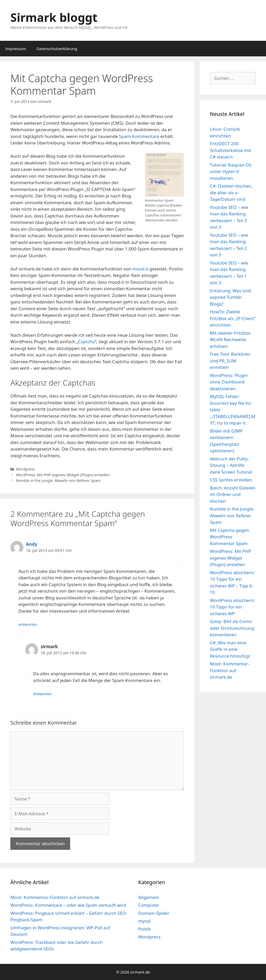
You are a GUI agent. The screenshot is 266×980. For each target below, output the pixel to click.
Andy (32, 544)
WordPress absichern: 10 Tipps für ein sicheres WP (232, 607)
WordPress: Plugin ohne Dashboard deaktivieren (229, 382)
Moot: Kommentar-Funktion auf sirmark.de (230, 670)
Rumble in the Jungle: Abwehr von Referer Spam (58, 481)
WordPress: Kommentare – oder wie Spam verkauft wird (68, 905)
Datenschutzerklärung (57, 49)
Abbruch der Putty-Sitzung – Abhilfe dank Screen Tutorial (231, 465)
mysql (144, 921)
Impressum (16, 49)
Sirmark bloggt (54, 17)
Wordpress (26, 469)
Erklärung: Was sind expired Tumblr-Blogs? (230, 297)
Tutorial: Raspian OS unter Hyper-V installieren (231, 171)
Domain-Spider (154, 913)
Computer (149, 905)
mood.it (140, 269)
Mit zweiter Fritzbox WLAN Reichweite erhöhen (230, 340)
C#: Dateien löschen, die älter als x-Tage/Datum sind (231, 193)
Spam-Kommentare (139, 136)
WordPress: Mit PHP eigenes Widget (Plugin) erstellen (63, 475)
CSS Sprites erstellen (231, 480)
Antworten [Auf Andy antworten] (28, 624)
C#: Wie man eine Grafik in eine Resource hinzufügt (230, 649)
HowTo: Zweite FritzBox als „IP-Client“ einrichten (233, 318)
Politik (145, 929)
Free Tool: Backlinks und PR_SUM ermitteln (230, 361)
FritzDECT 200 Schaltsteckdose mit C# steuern (230, 150)
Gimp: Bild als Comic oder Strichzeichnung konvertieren (232, 628)
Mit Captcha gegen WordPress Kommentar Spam (229, 537)
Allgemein (149, 897)
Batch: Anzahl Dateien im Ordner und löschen (233, 494)
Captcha (86, 342)
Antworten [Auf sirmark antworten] (43, 694)
